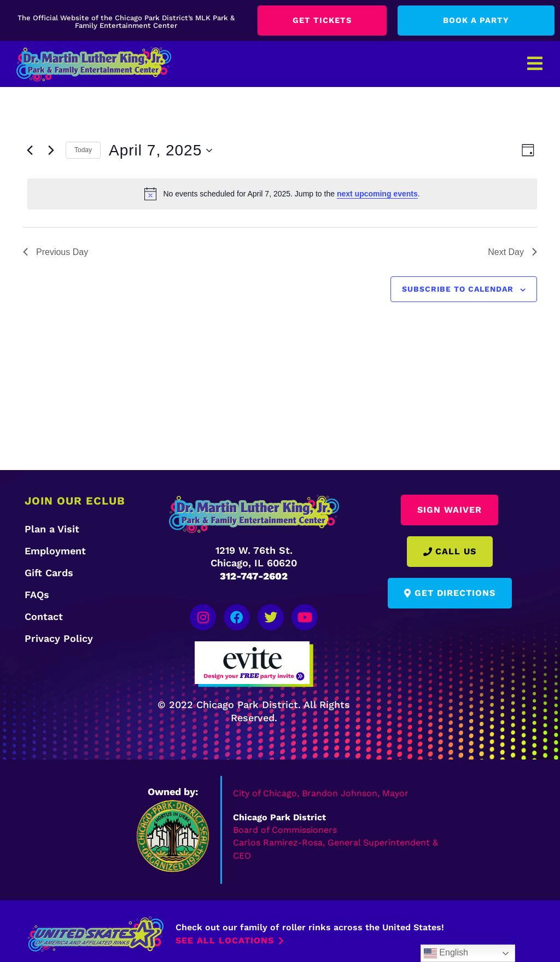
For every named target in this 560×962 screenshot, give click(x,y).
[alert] (282, 195)
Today (83, 151)
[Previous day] (30, 151)
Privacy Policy (59, 639)
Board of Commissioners (285, 824)
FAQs (37, 595)
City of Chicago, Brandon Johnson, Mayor (321, 788)
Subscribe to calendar (458, 290)
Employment (55, 551)
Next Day (512, 253)
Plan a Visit (52, 529)
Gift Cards (49, 573)
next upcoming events (377, 194)
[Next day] (51, 151)
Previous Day (56, 253)
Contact (44, 617)
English (446, 953)
